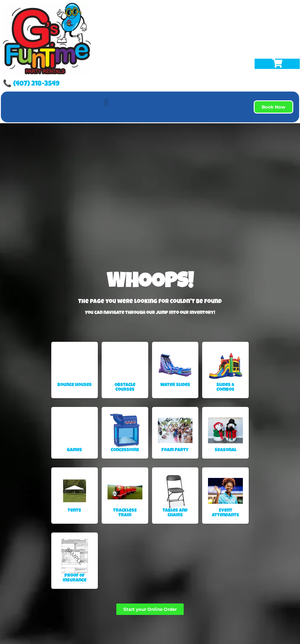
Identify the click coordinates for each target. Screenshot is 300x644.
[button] (106, 102)
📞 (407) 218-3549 (31, 84)
